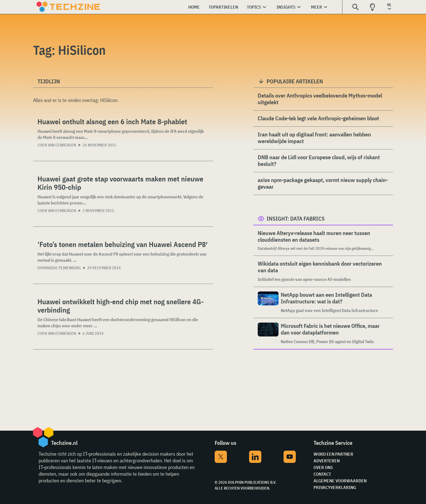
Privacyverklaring (335, 487)
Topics (254, 7)
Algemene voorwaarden (340, 481)
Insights (286, 7)
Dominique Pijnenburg (59, 268)
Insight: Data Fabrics (296, 219)
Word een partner (333, 454)
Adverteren (327, 461)
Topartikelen (223, 7)
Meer (317, 7)
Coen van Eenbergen (57, 145)
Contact (322, 474)
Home (194, 7)
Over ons (323, 467)
